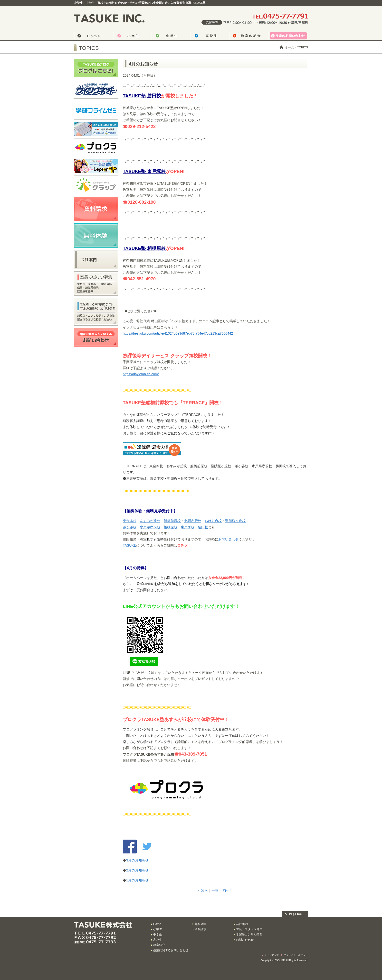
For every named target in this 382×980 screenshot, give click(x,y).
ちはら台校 (213, 521)
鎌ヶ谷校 (130, 527)
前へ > (228, 890)
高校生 (210, 37)
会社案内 (242, 924)
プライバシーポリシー (296, 955)
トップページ (94, 37)
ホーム (289, 47)
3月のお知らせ (137, 860)
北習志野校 (193, 521)
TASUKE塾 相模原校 (144, 248)
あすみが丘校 (150, 521)
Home (157, 924)
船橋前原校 (172, 521)
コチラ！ (184, 545)
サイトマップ (271, 955)
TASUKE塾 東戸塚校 (144, 171)
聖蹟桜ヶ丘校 (235, 521)
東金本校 (130, 521)
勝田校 (203, 527)
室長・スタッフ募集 (249, 929)
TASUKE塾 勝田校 (142, 96)
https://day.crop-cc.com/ (141, 374)
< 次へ (203, 890)
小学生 (132, 37)
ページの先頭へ (295, 914)
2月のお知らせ (137, 870)
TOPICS (303, 47)
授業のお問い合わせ (288, 37)
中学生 (171, 37)
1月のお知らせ (137, 880)
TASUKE (129, 545)
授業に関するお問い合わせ (171, 950)
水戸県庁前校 (150, 527)
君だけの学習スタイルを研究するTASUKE (110, 18)
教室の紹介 (249, 37)
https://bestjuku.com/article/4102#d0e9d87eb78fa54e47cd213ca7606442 (178, 333)
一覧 (215, 890)
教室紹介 (159, 945)
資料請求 (201, 929)
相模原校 (171, 527)
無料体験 (201, 924)
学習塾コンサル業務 (249, 934)
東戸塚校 (188, 527)
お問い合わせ (229, 539)
